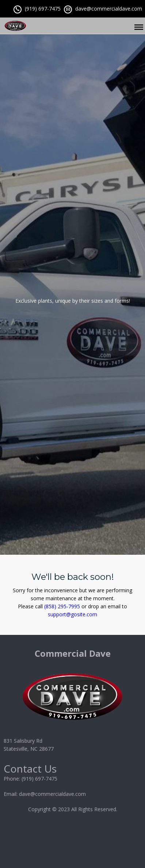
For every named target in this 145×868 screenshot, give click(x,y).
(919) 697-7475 (43, 9)
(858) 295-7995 (62, 606)
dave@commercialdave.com (109, 9)
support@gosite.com (72, 614)
